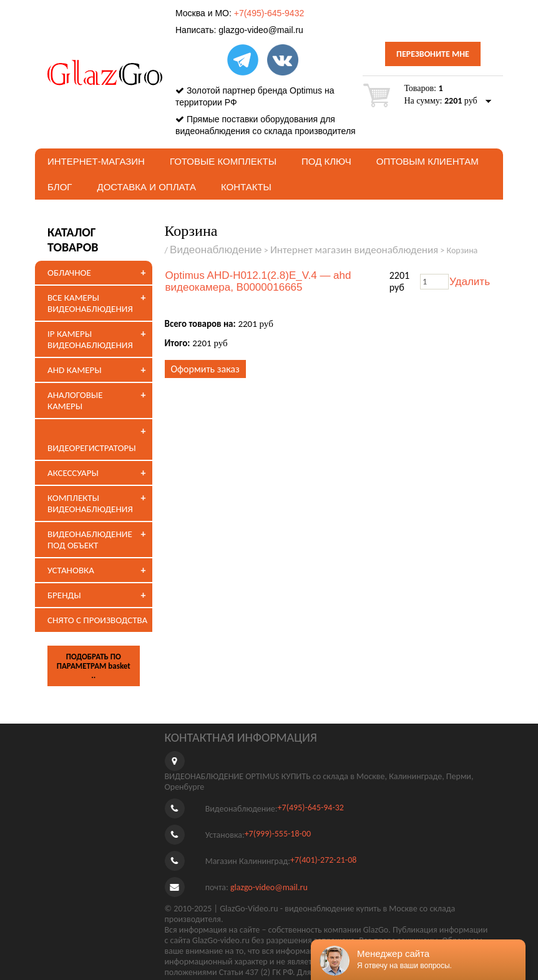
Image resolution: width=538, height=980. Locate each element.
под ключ (326, 161)
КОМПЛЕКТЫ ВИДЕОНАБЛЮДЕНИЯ (90, 503)
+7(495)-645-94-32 (311, 808)
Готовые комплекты (223, 161)
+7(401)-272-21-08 (323, 860)
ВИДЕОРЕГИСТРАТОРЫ (92, 448)
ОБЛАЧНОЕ (69, 273)
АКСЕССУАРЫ (73, 473)
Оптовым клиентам (428, 161)
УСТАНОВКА (71, 570)
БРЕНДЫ (64, 595)
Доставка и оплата (146, 187)
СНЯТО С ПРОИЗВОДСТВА (97, 620)
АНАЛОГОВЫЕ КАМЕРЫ (75, 400)
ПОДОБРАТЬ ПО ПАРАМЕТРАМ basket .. (94, 666)
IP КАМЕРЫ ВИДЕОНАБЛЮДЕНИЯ (90, 339)
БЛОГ (60, 187)
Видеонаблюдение (216, 250)
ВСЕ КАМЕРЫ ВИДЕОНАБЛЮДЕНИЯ (90, 303)
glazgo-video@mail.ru (261, 30)
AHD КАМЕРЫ (75, 370)
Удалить (470, 282)
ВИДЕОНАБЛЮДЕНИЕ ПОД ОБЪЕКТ (90, 540)
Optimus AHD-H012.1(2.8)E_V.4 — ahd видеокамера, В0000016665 (258, 281)
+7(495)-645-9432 (269, 13)
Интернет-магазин (96, 161)
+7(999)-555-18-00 (278, 834)
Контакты (246, 187)
